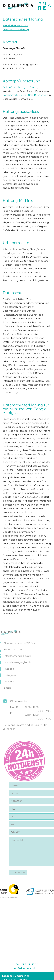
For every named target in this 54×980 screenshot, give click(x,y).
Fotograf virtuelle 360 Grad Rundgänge (25, 96)
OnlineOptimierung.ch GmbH (20, 88)
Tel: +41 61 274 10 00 (27, 964)
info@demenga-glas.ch (27, 968)
